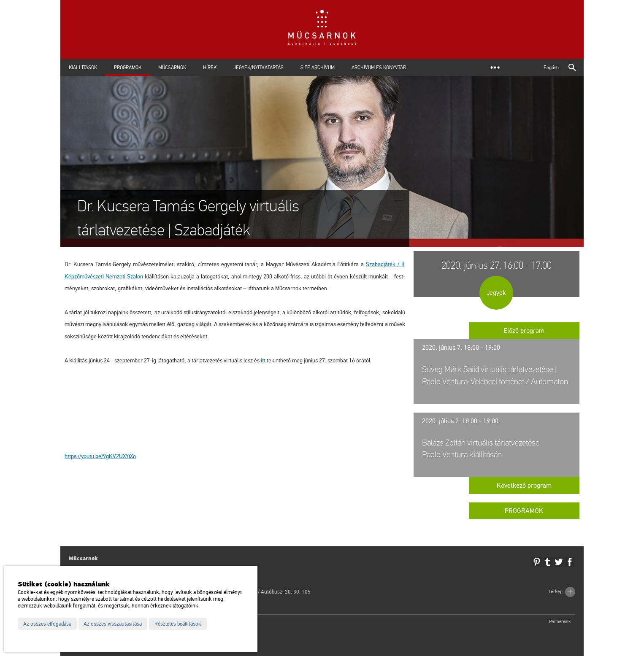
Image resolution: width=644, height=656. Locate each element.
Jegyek (496, 293)
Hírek (210, 67)
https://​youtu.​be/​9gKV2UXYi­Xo (100, 456)
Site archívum (318, 67)
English (551, 67)
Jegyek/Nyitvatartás (258, 67)
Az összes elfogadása (47, 624)
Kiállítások (83, 67)
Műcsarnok (172, 67)
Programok (128, 67)
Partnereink (560, 622)
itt (263, 360)
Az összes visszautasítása (113, 624)
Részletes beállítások (178, 624)
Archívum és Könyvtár (379, 67)
